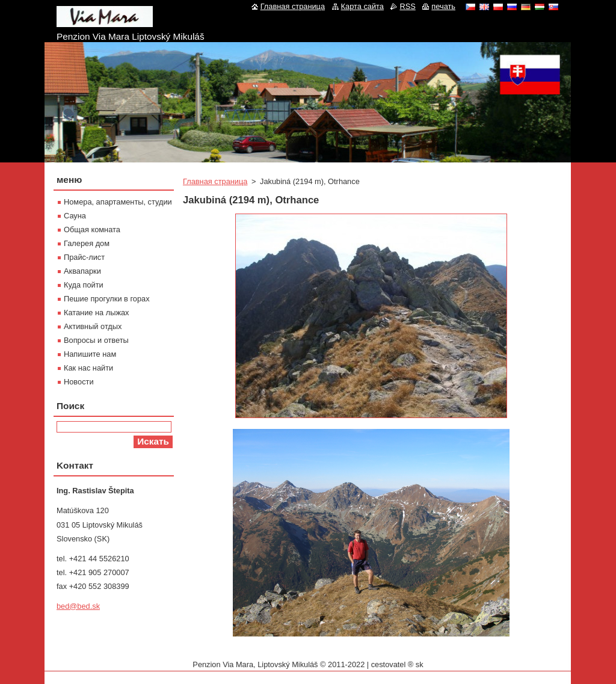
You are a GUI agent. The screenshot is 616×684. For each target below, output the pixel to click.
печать (443, 6)
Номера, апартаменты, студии (118, 202)
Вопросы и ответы (96, 340)
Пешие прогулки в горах (107, 299)
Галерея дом (87, 243)
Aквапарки (82, 271)
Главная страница (215, 181)
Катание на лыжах (97, 313)
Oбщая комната (92, 230)
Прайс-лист (84, 257)
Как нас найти (88, 368)
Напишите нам (90, 354)
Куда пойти (84, 285)
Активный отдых (93, 326)
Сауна (75, 216)
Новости (79, 382)
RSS (407, 6)
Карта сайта (362, 6)
